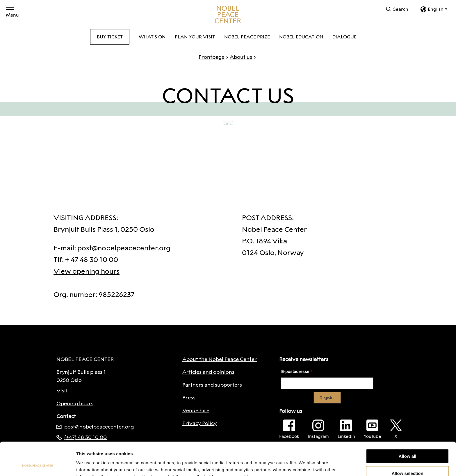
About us (238, 57)
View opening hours (87, 271)
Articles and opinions (208, 372)
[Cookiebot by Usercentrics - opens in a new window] (38, 465)
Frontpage (212, 57)
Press (189, 398)
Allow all (408, 425)
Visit (62, 391)
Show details (305, 465)
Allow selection (407, 442)
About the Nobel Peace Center (220, 359)
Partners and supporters (212, 385)
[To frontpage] (228, 15)
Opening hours (75, 404)
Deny (408, 459)
